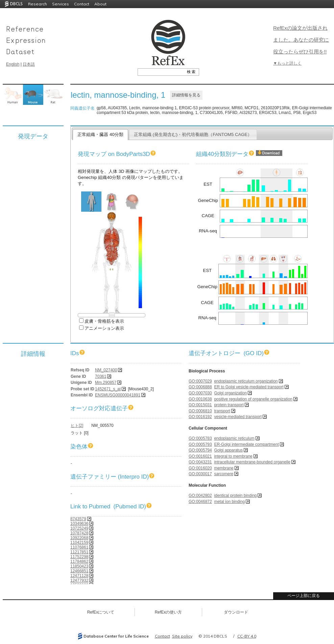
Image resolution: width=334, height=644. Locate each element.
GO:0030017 (200, 474)
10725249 (79, 528)
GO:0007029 (200, 381)
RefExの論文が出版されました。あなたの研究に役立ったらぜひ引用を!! (301, 40)
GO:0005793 (200, 444)
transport (222, 411)
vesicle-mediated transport (238, 417)
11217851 (79, 552)
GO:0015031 (200, 405)
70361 (101, 376)
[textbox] (161, 72)
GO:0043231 (200, 462)
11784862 (79, 561)
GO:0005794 (200, 450)
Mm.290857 (106, 383)
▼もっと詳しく (287, 63)
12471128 (79, 576)
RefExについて (101, 612)
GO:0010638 (200, 399)
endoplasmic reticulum (234, 438)
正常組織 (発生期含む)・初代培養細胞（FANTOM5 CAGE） (193, 134)
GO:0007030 (200, 393)
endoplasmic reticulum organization (246, 381)
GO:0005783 (200, 438)
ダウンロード (236, 612)
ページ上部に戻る (304, 596)
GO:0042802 (200, 496)
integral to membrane (233, 456)
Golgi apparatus (228, 450)
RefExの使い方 (169, 612)
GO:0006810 (200, 411)
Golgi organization (230, 393)
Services (61, 4)
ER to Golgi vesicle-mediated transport (249, 387)
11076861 (79, 547)
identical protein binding (235, 496)
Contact (82, 4)
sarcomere (224, 474)
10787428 (79, 533)
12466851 (79, 571)
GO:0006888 (200, 387)
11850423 (79, 566)
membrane (224, 468)
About (100, 4)
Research (38, 4)
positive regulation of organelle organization (253, 399)
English (13, 64)
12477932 (79, 580)
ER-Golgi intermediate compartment (246, 444)
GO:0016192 (200, 417)
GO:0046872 (200, 502)
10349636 (79, 524)
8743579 (78, 519)
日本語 (29, 64)
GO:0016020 (200, 468)
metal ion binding (229, 502)
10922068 (79, 538)
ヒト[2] (77, 425)
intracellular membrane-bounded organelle (252, 462)
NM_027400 (106, 370)
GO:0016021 (200, 456)
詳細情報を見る (186, 95)
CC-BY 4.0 (247, 636)
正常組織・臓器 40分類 (100, 134)
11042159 (79, 543)
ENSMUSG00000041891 (118, 395)
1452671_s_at (108, 389)
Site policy (182, 636)
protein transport (229, 405)
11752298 (79, 557)
